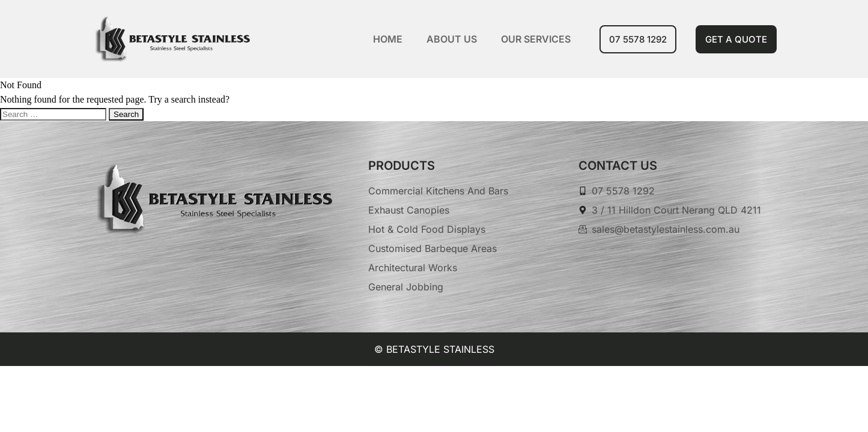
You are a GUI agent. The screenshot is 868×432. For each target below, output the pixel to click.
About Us (452, 39)
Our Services (536, 39)
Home (388, 39)
